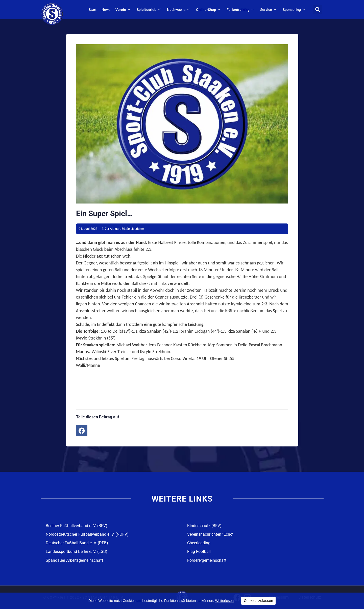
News (106, 10)
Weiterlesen (224, 601)
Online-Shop (209, 10)
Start (93, 10)
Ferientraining (241, 10)
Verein (124, 10)
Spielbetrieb (150, 10)
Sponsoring (295, 10)
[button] (318, 9)
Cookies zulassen (258, 601)
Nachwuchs (179, 10)
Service (269, 10)
